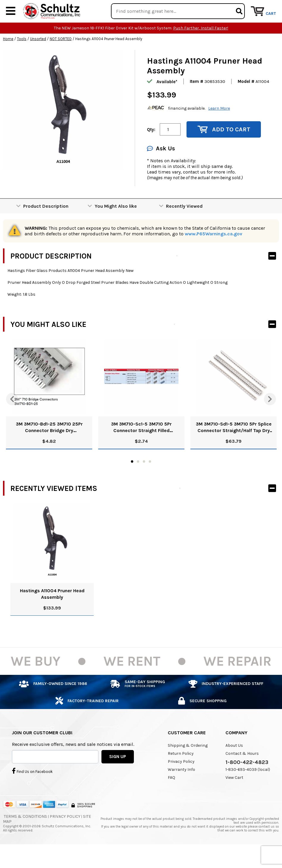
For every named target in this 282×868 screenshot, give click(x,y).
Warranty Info (181, 788)
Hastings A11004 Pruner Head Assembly (52, 612)
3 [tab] (144, 480)
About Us (234, 764)
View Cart (234, 796)
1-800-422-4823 (247, 780)
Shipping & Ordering (188, 764)
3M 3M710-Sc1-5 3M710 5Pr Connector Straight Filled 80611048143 (141, 446)
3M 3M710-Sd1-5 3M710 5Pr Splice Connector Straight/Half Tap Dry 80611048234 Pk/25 (234, 446)
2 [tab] (138, 480)
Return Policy (181, 772)
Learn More (219, 126)
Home (8, 57)
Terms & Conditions (25, 835)
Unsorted (38, 57)
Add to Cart (224, 148)
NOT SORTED (61, 57)
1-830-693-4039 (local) (248, 788)
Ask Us (161, 167)
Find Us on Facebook (32, 789)
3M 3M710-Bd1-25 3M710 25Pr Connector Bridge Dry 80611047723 (49, 446)
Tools (22, 57)
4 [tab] (150, 480)
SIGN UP (118, 774)
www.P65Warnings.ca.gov (213, 252)
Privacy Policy (181, 780)
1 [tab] (132, 480)
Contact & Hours (242, 772)
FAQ (171, 796)
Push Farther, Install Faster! (201, 46)
